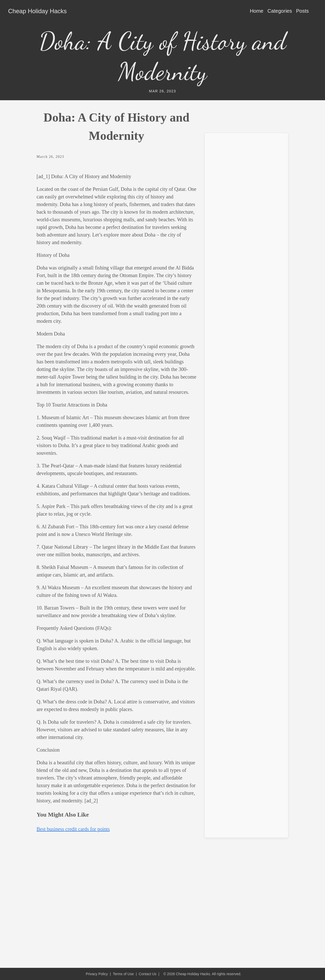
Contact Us (148, 974)
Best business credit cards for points (73, 829)
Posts (302, 11)
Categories (280, 11)
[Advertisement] (246, 213)
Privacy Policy (97, 974)
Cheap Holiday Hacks (37, 11)
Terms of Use (123, 974)
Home (257, 11)
